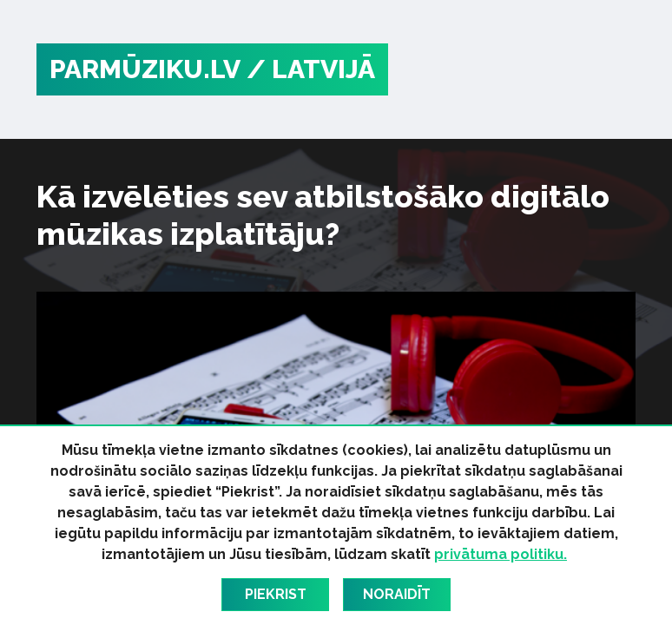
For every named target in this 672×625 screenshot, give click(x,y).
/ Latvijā (311, 69)
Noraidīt (397, 594)
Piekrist (276, 594)
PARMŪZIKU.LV (145, 69)
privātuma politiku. (501, 554)
